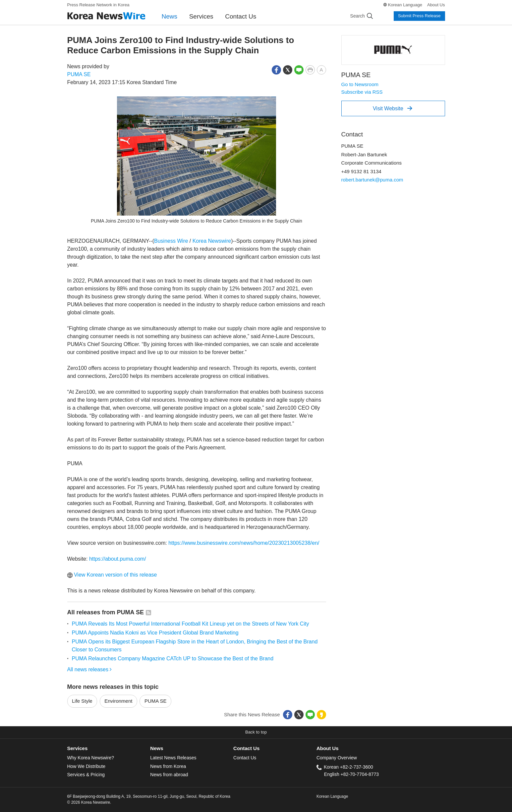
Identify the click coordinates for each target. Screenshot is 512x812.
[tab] (109, 749)
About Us (436, 5)
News (170, 16)
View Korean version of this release (112, 575)
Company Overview (337, 758)
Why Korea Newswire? (91, 758)
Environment (118, 701)
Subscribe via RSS (362, 92)
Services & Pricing (86, 775)
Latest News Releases (173, 758)
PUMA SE (79, 74)
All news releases (90, 669)
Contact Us (241, 16)
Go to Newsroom (360, 84)
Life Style (82, 701)
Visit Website (393, 108)
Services (201, 16)
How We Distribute (86, 766)
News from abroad (169, 775)
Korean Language (405, 5)
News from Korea (168, 766)
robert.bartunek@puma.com (372, 180)
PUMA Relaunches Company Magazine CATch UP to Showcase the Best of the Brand (173, 659)
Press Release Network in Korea (98, 5)
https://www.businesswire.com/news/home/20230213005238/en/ (244, 543)
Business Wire (171, 241)
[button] (276, 69)
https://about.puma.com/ (118, 559)
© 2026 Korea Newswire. (89, 802)
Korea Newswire (212, 241)
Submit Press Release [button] (419, 16)
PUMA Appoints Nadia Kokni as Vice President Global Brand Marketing (155, 633)
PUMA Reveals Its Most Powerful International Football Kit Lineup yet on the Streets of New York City (191, 624)
